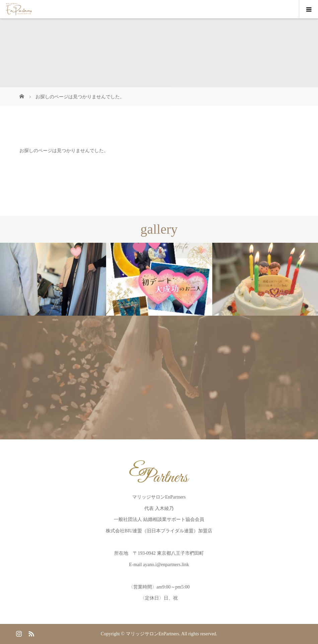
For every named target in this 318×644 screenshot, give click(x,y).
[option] (53, 279)
